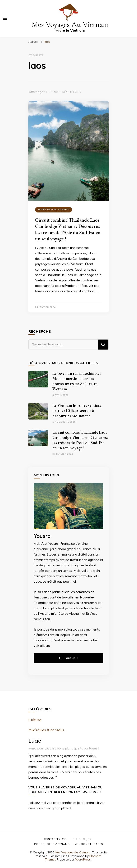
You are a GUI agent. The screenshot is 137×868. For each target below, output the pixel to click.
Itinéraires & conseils (54, 210)
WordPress (83, 859)
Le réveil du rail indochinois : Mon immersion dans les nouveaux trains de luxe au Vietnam (77, 381)
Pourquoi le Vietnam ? (52, 844)
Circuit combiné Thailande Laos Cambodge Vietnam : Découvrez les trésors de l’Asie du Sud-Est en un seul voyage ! (68, 229)
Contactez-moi (56, 839)
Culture (35, 720)
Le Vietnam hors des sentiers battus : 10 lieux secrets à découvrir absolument (77, 411)
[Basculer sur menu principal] (5, 18)
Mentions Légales (89, 844)
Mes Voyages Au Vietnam (70, 24)
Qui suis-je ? (69, 658)
